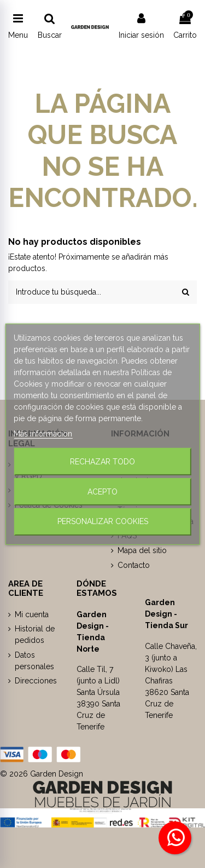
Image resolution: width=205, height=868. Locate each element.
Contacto (134, 565)
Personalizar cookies (103, 521)
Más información (43, 433)
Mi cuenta (32, 614)
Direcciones (36, 681)
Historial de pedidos (35, 634)
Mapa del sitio (142, 550)
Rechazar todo (102, 461)
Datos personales (34, 661)
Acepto (102, 491)
